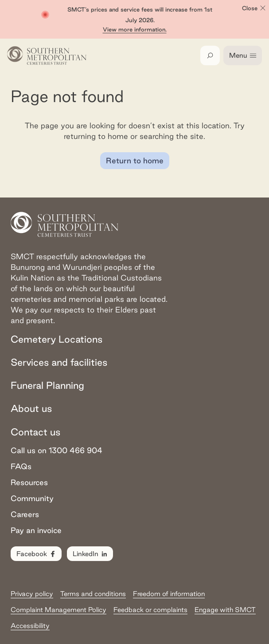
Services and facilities (59, 362)
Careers (25, 514)
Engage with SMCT (225, 610)
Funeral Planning (47, 385)
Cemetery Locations (57, 339)
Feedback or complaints (150, 610)
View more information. (135, 29)
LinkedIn (90, 554)
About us (31, 408)
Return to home (135, 160)
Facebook (37, 554)
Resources (29, 482)
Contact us (35, 432)
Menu (243, 55)
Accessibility (30, 626)
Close (254, 8)
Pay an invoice (36, 530)
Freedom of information (169, 594)
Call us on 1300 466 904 (57, 450)
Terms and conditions (93, 594)
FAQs (21, 466)
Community (32, 498)
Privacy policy (32, 594)
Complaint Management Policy (58, 610)
